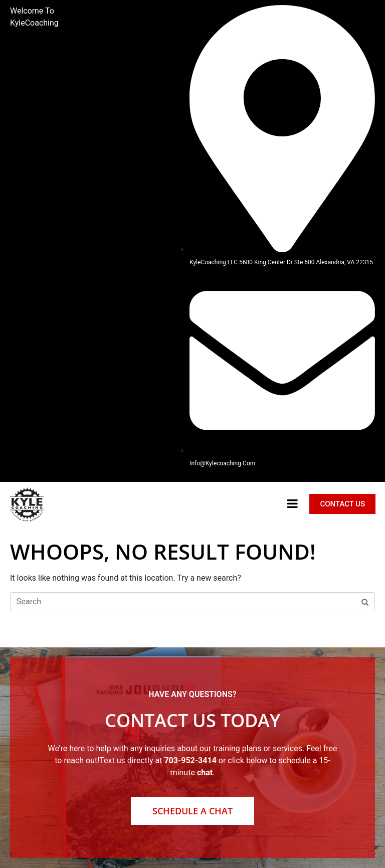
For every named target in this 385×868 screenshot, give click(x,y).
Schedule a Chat (192, 811)
